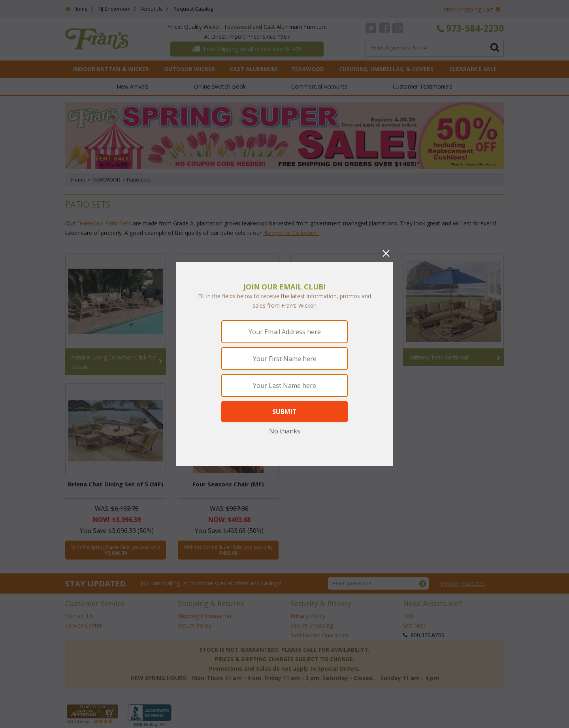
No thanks (285, 431)
